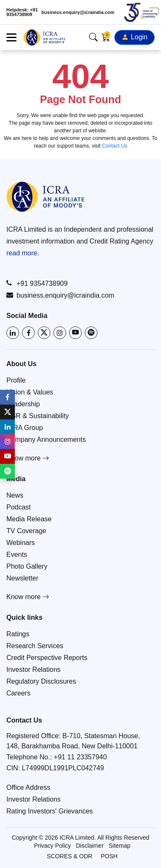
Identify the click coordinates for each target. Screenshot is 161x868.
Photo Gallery (27, 566)
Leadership (23, 404)
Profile (16, 380)
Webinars (21, 543)
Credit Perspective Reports (47, 658)
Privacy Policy (52, 846)
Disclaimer (90, 846)
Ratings (18, 634)
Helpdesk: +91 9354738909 (22, 12)
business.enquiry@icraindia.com (78, 12)
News (15, 495)
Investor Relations (33, 669)
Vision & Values (30, 392)
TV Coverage (26, 531)
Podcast (19, 507)
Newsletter (22, 578)
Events (17, 554)
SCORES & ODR (70, 856)
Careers (18, 693)
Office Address (28, 787)
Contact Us (115, 146)
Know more (28, 458)
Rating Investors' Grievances (50, 811)
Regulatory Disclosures (41, 681)
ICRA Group (25, 428)
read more (22, 253)
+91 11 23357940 (80, 757)
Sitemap (119, 846)
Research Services (35, 646)
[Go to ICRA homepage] (46, 197)
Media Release (29, 519)
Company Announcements (46, 439)
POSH (109, 856)
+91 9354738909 (37, 283)
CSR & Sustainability (38, 416)
